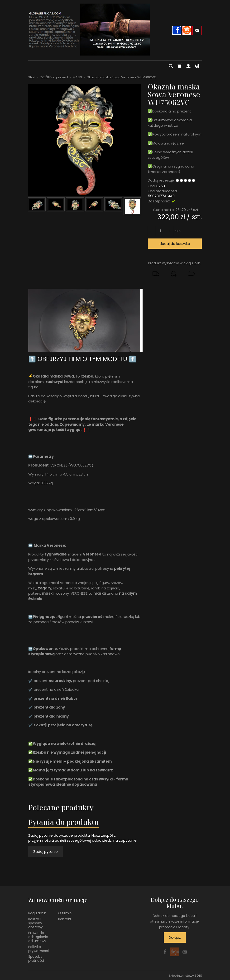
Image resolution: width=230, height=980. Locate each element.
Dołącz (175, 937)
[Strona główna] (115, 30)
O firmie (65, 913)
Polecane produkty (61, 808)
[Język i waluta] (197, 66)
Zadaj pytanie (46, 852)
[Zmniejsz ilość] (169, 231)
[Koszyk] (180, 66)
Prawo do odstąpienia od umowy (38, 937)
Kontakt (65, 919)
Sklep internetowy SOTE (185, 975)
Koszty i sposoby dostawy (36, 923)
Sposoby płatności (36, 958)
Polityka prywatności (38, 948)
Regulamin (37, 913)
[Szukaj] (171, 66)
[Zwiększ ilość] (152, 231)
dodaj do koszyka (175, 244)
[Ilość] (160, 231)
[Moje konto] (188, 66)
